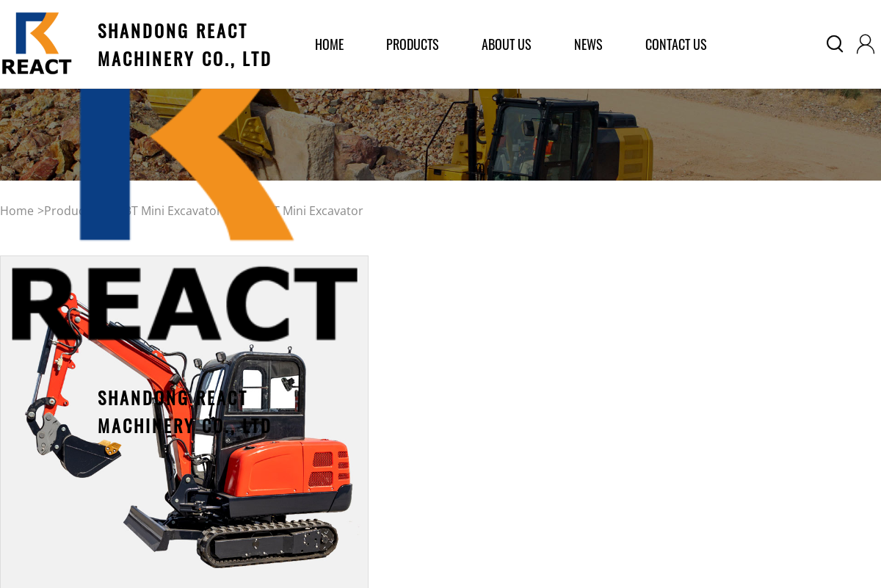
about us (507, 44)
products (413, 44)
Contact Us (676, 44)
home (329, 44)
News (588, 44)
